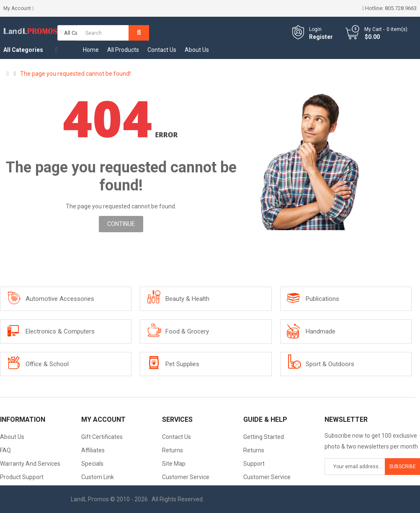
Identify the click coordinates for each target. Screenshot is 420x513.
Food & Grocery (187, 331)
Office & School (47, 364)
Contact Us (177, 437)
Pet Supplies (182, 364)
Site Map (174, 464)
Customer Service (186, 477)
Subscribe (402, 467)
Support (254, 464)
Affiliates (93, 450)
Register (321, 37)
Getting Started (264, 437)
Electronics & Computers (60, 331)
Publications (322, 299)
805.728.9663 (401, 8)
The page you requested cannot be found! (75, 74)
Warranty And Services (30, 464)
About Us (12, 437)
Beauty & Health (187, 299)
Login (315, 29)
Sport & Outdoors (330, 364)
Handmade (321, 331)
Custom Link (98, 477)
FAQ (5, 450)
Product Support (22, 477)
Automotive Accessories (60, 299)
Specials (92, 464)
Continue (121, 224)
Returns (173, 450)
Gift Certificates (102, 437)
